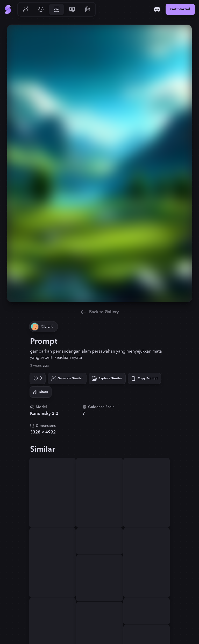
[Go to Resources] (88, 9)
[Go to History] (41, 9)
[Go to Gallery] (56, 9)
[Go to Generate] (25, 9)
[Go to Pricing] (72, 9)
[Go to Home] (8, 9)
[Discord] (157, 9)
